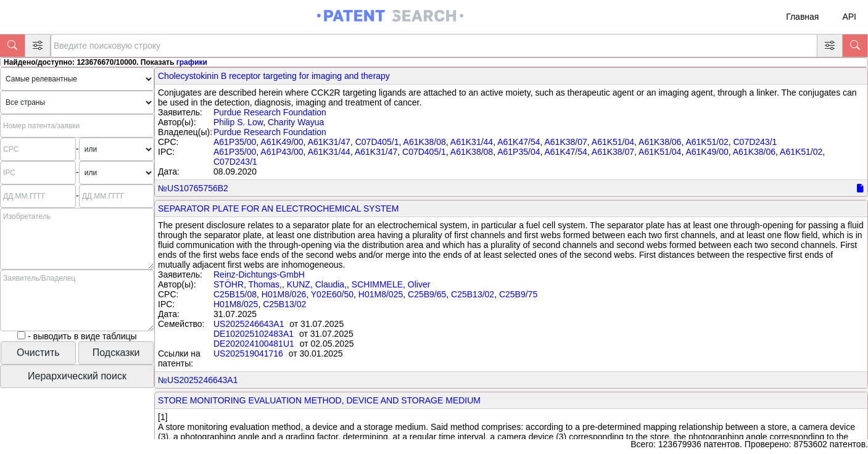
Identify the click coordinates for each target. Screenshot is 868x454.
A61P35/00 (235, 142)
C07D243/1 (755, 142)
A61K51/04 (613, 142)
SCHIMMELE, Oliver (391, 284)
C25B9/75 (518, 294)
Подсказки (116, 353)
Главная (802, 17)
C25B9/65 (427, 294)
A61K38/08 (425, 142)
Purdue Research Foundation (270, 112)
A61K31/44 (472, 142)
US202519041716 (248, 353)
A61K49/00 (282, 142)
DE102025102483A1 (254, 334)
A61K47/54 (519, 142)
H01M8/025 (381, 294)
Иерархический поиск (77, 376)
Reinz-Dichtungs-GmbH (259, 274)
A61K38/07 (565, 142)
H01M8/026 (284, 294)
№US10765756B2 (193, 188)
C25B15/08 (235, 294)
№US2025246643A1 (198, 380)
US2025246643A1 (249, 324)
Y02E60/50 (332, 294)
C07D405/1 (377, 142)
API (849, 17)
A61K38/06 (660, 142)
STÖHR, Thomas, (248, 284)
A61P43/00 (282, 152)
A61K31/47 (329, 142)
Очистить (38, 353)
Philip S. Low (238, 122)
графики (192, 62)
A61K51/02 (707, 142)
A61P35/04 (519, 152)
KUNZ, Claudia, (317, 284)
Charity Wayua (296, 122)
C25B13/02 (473, 294)
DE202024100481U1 (254, 344)
